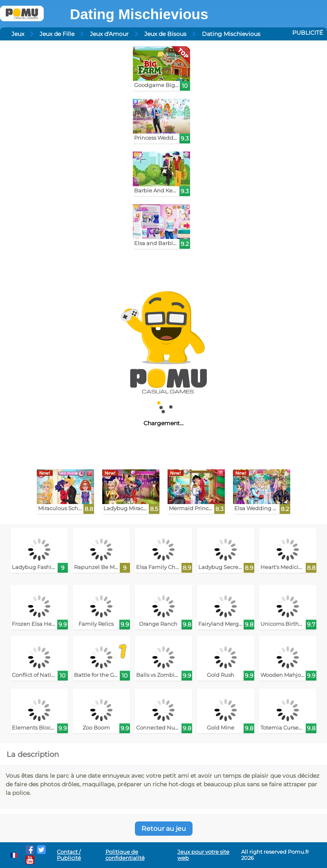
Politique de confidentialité (125, 855)
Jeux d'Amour (109, 34)
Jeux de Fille (57, 34)
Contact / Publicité (69, 855)
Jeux (18, 34)
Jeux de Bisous (165, 34)
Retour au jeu (164, 829)
